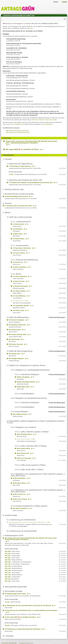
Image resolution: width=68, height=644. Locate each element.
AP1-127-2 (8, 564)
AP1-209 (8, 577)
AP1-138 (8, 566)
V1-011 (7, 602)
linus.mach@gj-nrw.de (17, 124)
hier (32, 28)
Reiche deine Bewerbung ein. (57, 317)
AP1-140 (8, 570)
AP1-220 (8, 581)
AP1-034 (8, 553)
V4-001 (7, 625)
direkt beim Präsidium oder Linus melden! (44, 120)
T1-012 (11, 174)
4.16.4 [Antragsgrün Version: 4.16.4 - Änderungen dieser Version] (32, 643)
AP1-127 (8, 562)
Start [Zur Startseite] (56, 2)
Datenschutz (13, 643)
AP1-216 (8, 579)
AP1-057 (8, 556)
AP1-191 (8, 573)
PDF (8, 145)
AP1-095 (8, 560)
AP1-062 (8, 558)
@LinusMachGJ (48, 124)
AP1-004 (8, 551)
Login (64, 2)
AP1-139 (8, 568)
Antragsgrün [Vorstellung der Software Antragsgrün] (22, 643)
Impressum (5, 643)
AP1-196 (8, 575)
